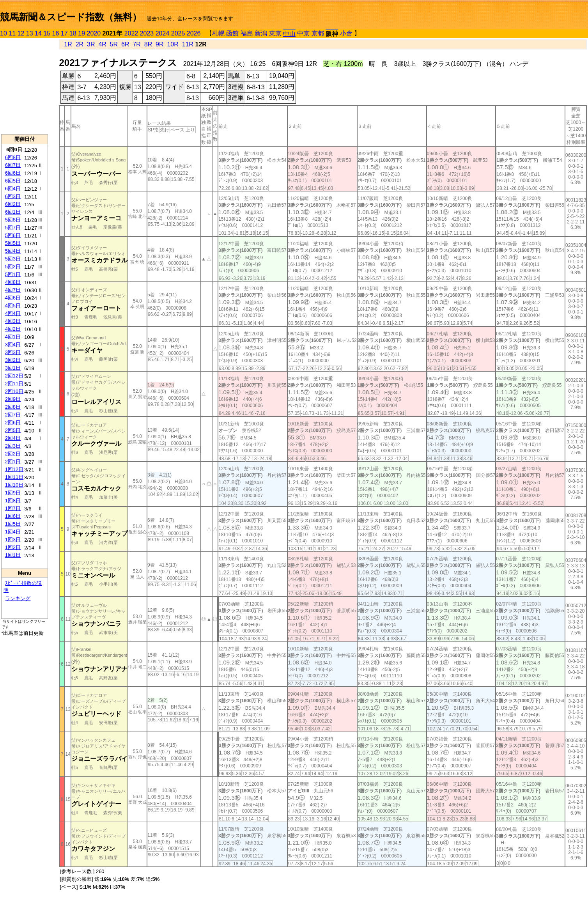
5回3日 (13, 259)
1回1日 (13, 555)
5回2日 (13, 267)
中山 (289, 34)
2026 (194, 33)
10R (173, 44)
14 (38, 33)
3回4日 (13, 345)
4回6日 (13, 298)
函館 (232, 33)
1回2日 (13, 547)
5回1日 (13, 274)
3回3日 (13, 352)
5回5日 (13, 243)
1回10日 (14, 485)
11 (12, 33)
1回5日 (13, 524)
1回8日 (13, 500)
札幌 (218, 33)
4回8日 (13, 282)
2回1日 (13, 462)
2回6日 (13, 423)
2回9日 (13, 399)
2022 (131, 33)
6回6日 (13, 173)
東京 (275, 33)
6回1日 (13, 212)
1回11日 (14, 477)
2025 (178, 33)
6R (125, 44)
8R (148, 44)
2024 (163, 33)
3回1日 (13, 368)
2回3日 (13, 446)
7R (136, 44)
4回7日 (13, 290)
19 (81, 33)
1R (68, 44)
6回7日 (13, 165)
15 (47, 33)
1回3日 (13, 539)
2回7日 (13, 415)
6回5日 (13, 181)
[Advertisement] (25, 86)
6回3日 (13, 196)
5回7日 (13, 228)
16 (56, 33)
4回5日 (13, 306)
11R (188, 44)
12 (21, 33)
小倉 (346, 33)
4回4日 (13, 313)
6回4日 (13, 189)
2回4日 (13, 438)
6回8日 (13, 157)
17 (64, 33)
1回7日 (13, 508)
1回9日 (13, 493)
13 (30, 33)
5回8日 (13, 220)
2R (80, 44)
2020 (94, 33)
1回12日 (14, 469)
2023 (147, 33)
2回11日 (14, 384)
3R (91, 44)
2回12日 (14, 376)
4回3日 (13, 321)
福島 (247, 33)
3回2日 (13, 360)
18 (73, 33)
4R (102, 44)
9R (159, 44)
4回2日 (13, 329)
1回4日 (13, 532)
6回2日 (13, 204)
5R (114, 44)
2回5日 (13, 430)
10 (4, 33)
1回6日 (13, 516)
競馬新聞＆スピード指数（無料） (71, 17)
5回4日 (13, 251)
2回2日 (13, 454)
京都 (318, 33)
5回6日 (13, 235)
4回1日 (13, 337)
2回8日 (13, 407)
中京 (303, 33)
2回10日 (14, 391)
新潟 (261, 33)
